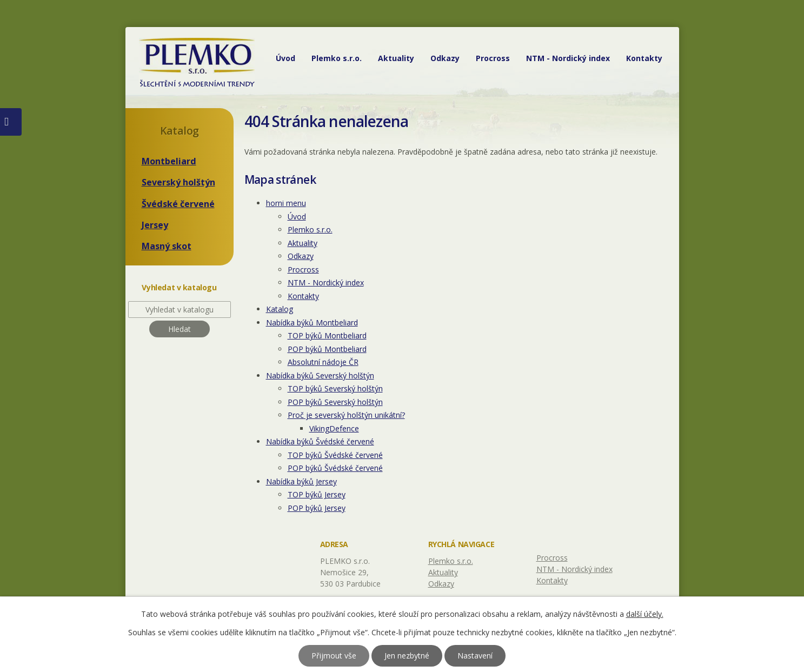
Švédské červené (178, 204)
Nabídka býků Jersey (301, 481)
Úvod (285, 58)
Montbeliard (169, 161)
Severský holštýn (178, 182)
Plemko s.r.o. (337, 58)
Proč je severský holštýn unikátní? (346, 415)
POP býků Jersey (317, 508)
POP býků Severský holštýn (335, 402)
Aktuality (396, 58)
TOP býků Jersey (317, 494)
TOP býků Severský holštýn (335, 388)
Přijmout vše (334, 656)
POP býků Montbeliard (327, 349)
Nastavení (475, 656)
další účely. (645, 614)
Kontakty (644, 58)
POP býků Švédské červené (335, 468)
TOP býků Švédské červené (335, 455)
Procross (493, 58)
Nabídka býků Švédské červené (320, 441)
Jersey (155, 225)
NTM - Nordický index (568, 58)
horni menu (286, 203)
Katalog (280, 309)
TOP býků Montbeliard (327, 335)
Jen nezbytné (407, 656)
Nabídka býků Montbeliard (312, 322)
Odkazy (445, 58)
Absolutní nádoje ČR (323, 362)
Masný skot (167, 246)
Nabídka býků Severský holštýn (320, 375)
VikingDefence (334, 428)
